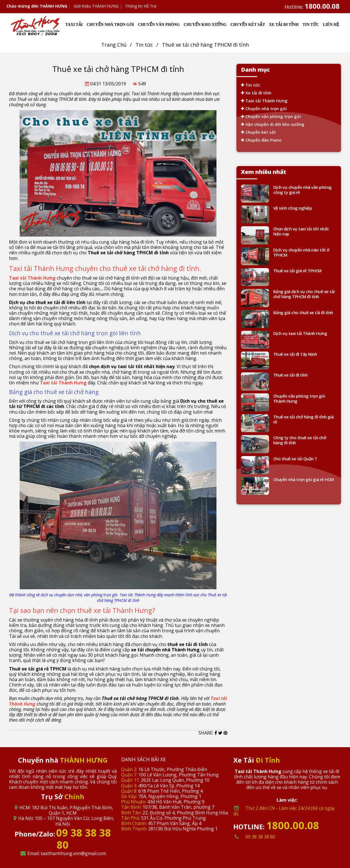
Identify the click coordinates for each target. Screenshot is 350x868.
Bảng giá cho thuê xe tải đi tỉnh (303, 313)
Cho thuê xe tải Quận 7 (295, 459)
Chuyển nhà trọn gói (264, 108)
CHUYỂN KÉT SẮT (248, 25)
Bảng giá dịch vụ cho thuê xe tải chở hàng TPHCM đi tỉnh (304, 294)
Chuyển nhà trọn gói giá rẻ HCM (303, 480)
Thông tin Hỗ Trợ (141, 6)
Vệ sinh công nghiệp (293, 208)
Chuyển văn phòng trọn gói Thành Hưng (299, 399)
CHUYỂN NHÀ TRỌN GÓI (110, 25)
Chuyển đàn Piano (261, 140)
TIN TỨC (311, 25)
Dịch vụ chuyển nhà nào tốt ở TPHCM (301, 252)
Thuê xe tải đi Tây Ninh (295, 354)
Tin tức (144, 45)
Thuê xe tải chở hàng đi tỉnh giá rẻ (303, 419)
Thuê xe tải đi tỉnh (291, 375)
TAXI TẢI (74, 25)
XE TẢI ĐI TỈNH (284, 25)
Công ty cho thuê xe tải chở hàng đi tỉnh (300, 440)
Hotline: (312, 7)
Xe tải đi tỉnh (256, 93)
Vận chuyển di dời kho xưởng (273, 124)
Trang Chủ (114, 45)
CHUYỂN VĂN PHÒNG (159, 25)
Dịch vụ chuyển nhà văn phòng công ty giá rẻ (302, 190)
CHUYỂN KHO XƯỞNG (205, 25)
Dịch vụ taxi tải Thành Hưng (300, 333)
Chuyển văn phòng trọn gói (271, 116)
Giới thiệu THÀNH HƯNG (96, 6)
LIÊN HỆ (331, 25)
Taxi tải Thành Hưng (264, 101)
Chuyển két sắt (258, 132)
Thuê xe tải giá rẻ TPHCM (297, 271)
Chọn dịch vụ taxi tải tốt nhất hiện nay (301, 231)
